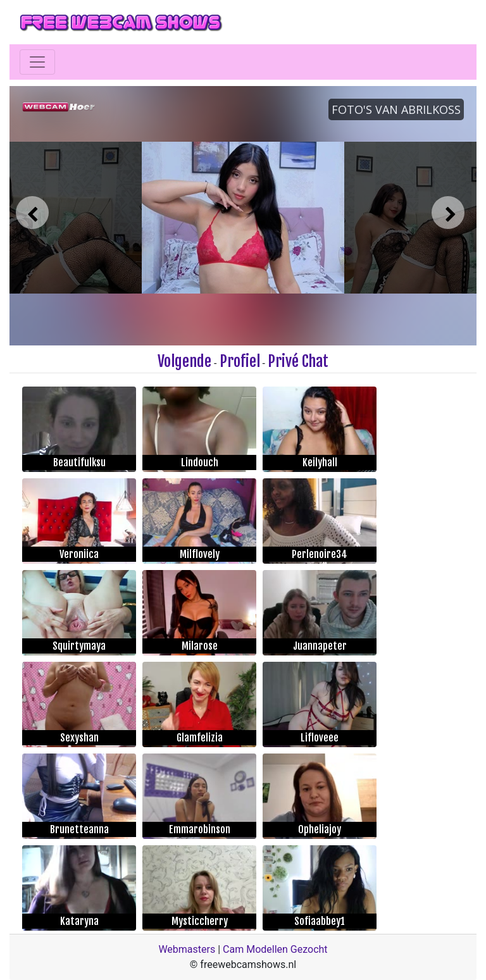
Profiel (240, 361)
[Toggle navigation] (37, 62)
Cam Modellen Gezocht (275, 949)
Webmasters (187, 949)
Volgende (184, 361)
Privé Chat (298, 361)
